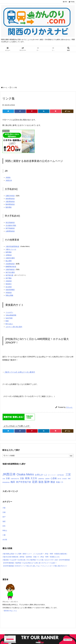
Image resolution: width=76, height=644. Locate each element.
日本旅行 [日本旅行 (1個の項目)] (64, 479)
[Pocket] (56, 111)
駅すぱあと (9, 324)
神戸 (4, 517)
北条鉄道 (9, 281)
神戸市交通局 (10, 272)
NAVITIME (9, 318)
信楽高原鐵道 (10, 290)
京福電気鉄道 (10, 264)
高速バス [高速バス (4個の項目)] (60, 482)
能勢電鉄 (9, 252)
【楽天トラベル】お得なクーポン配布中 (20, 372)
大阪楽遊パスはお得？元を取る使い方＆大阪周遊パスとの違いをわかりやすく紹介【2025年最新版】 (36, 560)
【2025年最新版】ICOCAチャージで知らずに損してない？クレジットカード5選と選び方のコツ (35, 566)
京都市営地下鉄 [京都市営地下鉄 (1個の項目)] (15, 479)
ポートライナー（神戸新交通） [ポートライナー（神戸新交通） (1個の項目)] (56, 475)
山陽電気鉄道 (10, 231)
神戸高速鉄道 (10, 228)
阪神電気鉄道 (10, 204)
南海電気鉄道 (10, 199)
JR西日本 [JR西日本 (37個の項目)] (9, 474)
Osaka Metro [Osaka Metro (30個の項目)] (25, 474)
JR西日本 (9, 180)
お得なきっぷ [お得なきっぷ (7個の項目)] (41, 475)
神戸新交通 (9, 275)
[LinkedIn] (44, 111)
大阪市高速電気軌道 (12, 246)
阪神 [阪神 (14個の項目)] (47, 482)
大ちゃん (69, 407)
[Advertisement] (38, 68)
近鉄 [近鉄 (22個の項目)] (35, 482)
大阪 (4, 508)
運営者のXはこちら (10, 611)
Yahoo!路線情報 (11, 315)
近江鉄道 (9, 287)
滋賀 (4, 521)
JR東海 (8, 177)
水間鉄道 (9, 255)
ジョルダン (9, 312)
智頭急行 (9, 284)
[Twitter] (8, 111)
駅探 (7, 321)
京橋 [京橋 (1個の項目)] (4, 479)
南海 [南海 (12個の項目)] (27, 478)
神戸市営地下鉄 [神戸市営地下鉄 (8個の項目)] (24, 482)
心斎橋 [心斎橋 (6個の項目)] (54, 478)
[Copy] (68, 111)
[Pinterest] (32, 111)
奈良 (4, 526)
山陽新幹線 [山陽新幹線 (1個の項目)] (41, 479)
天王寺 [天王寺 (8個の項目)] (34, 478)
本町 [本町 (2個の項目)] (69, 479)
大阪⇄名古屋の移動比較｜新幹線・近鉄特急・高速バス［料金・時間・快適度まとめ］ (31, 557)
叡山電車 (9, 261)
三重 (4, 535)
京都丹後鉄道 (10, 269)
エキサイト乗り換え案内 (14, 327)
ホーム (5, 87)
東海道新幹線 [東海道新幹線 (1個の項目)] (6, 482)
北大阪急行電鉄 (11, 225)
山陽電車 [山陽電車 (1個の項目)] (47, 479)
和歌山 (5, 530)
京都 (4, 512)
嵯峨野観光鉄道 (11, 267)
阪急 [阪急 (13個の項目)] (41, 482)
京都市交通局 (10, 258)
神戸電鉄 (9, 278)
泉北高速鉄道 (10, 222)
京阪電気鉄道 (10, 202)
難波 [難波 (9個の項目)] (53, 482)
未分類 (5, 540)
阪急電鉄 (9, 207)
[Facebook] (20, 111)
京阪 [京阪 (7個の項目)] (22, 478)
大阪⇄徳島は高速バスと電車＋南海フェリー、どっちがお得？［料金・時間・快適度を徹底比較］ (35, 554)
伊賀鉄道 (9, 293)
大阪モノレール (11, 249)
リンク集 (14, 87)
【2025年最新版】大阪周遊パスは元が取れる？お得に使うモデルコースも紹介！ (30, 563)
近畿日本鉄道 (10, 196)
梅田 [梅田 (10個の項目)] (13, 482)
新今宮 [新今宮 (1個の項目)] (59, 479)
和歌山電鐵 (9, 295)
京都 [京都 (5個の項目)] (8, 478)
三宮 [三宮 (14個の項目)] (68, 475)
